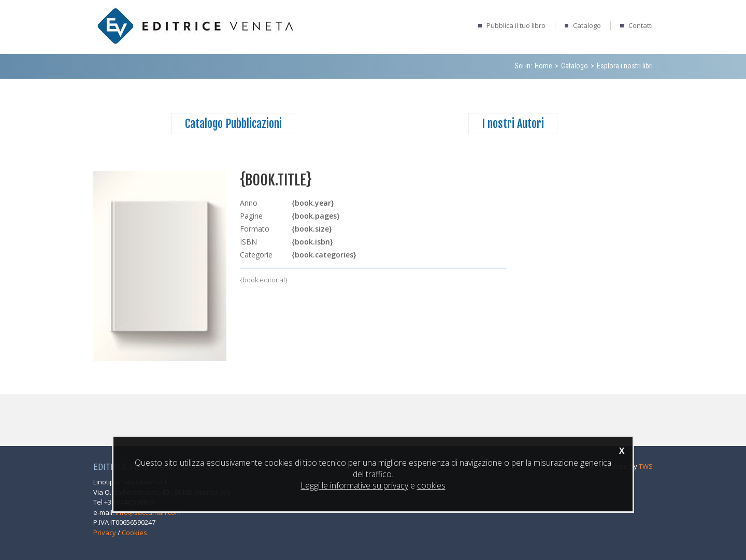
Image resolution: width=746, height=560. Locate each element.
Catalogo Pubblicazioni (233, 124)
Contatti (641, 25)
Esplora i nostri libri (625, 66)
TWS (646, 466)
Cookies (134, 533)
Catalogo (587, 25)
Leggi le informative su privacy (355, 485)
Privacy (105, 533)
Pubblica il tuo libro (516, 25)
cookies (431, 485)
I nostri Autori (513, 124)
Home (543, 66)
